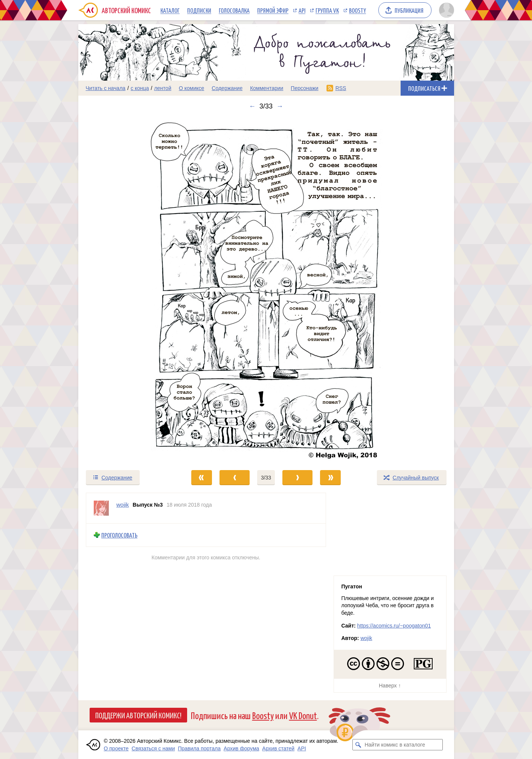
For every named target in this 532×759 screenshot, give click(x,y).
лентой (163, 88)
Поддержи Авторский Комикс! (138, 715)
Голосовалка (234, 10)
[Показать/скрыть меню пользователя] (445, 10)
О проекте (116, 748)
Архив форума (241, 748)
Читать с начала (106, 88)
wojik (366, 638)
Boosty (357, 10)
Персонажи (304, 88)
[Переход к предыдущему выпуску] (125, 290)
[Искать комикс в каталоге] (358, 745)
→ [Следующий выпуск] (280, 106)
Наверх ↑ (390, 686)
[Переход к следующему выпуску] (266, 290)
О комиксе (191, 88)
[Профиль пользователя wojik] (101, 508)
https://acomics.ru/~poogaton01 (394, 626)
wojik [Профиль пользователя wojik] (123, 505)
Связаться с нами (153, 748)
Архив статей (278, 748)
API (302, 10)
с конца (140, 88)
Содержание (227, 88)
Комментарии (267, 88)
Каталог (170, 10)
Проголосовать (119, 535)
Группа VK (327, 10)
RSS (341, 88)
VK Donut (303, 715)
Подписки (199, 10)
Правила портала (199, 748)
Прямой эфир (273, 10)
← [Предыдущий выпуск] (252, 106)
